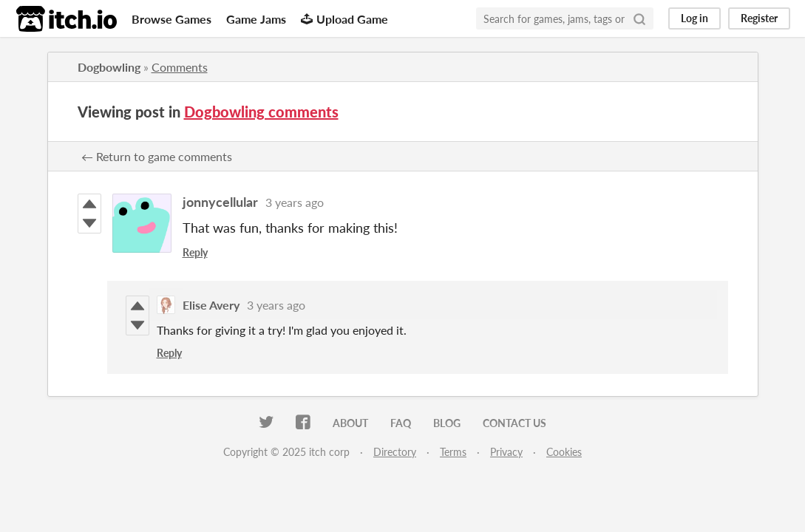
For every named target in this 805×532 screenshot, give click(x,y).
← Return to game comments (157, 156)
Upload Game (344, 19)
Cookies (564, 452)
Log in (694, 18)
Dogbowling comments (261, 112)
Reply (195, 252)
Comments (180, 67)
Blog (447, 423)
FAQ (401, 423)
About (350, 423)
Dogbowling (109, 67)
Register (759, 18)
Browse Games (171, 19)
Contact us (514, 423)
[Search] (639, 18)
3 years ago (295, 202)
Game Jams (256, 19)
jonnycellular (220, 202)
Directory (395, 452)
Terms (453, 452)
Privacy (506, 452)
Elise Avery (211, 305)
